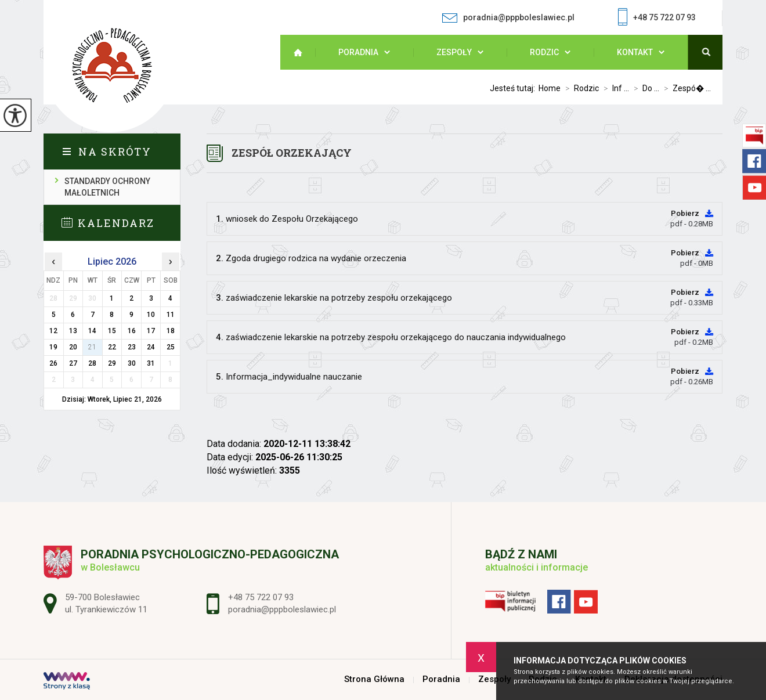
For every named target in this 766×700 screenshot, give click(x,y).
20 (73, 347)
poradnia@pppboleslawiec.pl (508, 18)
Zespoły (454, 52)
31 (151, 363)
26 (53, 363)
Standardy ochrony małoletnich (107, 187)
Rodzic (544, 52)
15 (112, 331)
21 (92, 347)
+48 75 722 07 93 (657, 18)
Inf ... (614, 88)
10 (151, 315)
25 (171, 347)
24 (151, 347)
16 (132, 331)
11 (171, 315)
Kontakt (635, 52)
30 (132, 363)
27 (73, 363)
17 (151, 331)
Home (550, 88)
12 (53, 331)
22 (112, 347)
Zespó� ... (685, 88)
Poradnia (358, 52)
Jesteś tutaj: (514, 88)
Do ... (644, 88)
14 (92, 331)
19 (53, 347)
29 (112, 363)
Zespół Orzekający (292, 153)
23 (132, 347)
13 (73, 331)
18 (171, 331)
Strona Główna (303, 52)
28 (92, 363)
